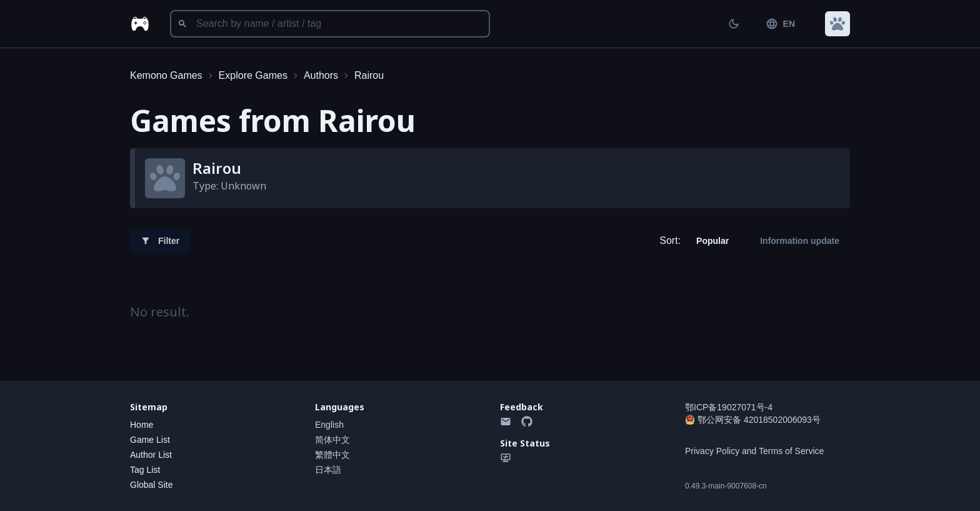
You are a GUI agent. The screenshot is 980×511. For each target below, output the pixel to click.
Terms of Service (791, 451)
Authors (321, 75)
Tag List (145, 470)
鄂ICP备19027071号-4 (729, 407)
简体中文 (332, 440)
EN (780, 24)
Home (142, 425)
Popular (712, 241)
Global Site (151, 485)
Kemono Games (166, 75)
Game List (150, 440)
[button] (837, 24)
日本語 (328, 470)
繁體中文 (332, 455)
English (329, 425)
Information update (800, 241)
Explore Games (253, 75)
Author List (151, 455)
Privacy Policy (712, 451)
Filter (160, 241)
